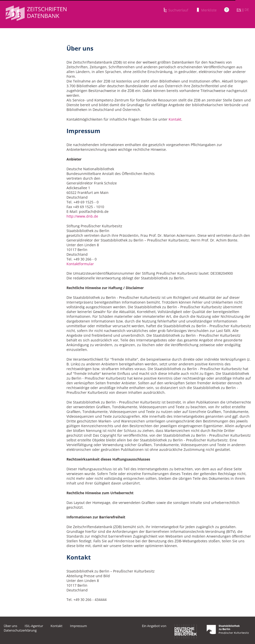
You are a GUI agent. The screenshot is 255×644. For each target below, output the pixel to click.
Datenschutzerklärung (20, 630)
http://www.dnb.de (82, 216)
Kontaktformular (80, 264)
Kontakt (175, 119)
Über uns (10, 626)
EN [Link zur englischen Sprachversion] (239, 10)
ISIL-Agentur (34, 626)
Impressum (78, 626)
